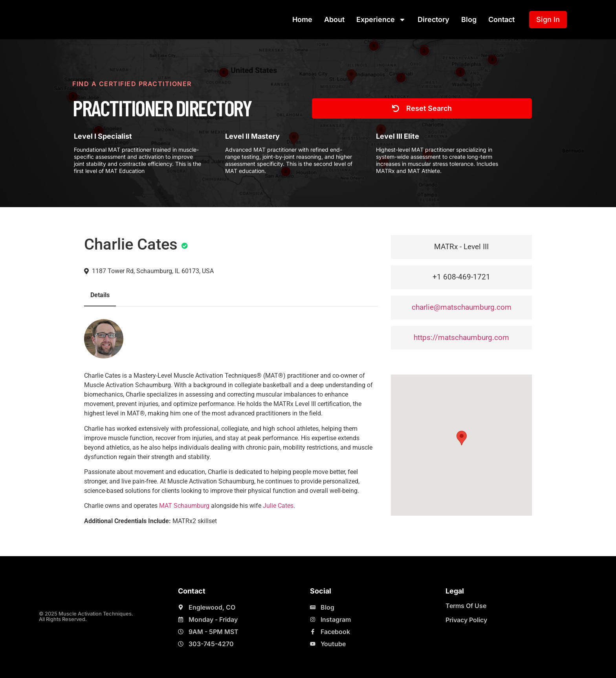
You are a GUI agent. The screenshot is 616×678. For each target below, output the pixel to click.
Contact (501, 19)
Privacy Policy (466, 620)
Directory (434, 19)
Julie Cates (278, 506)
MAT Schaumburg (184, 506)
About (334, 19)
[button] (462, 438)
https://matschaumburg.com (461, 337)
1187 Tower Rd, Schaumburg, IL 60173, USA (153, 271)
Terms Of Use (466, 606)
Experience (381, 20)
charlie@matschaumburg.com (462, 307)
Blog (469, 19)
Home (302, 19)
